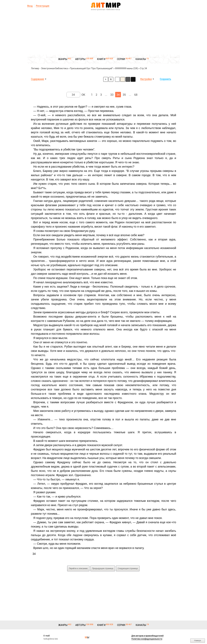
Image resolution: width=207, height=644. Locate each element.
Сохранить (165, 79)
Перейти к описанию (78, 568)
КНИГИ (101, 59)
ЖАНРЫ (63, 59)
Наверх (198, 640)
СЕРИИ (121, 59)
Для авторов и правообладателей (147, 636)
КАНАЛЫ (141, 59)
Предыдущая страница (103, 568)
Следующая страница (128, 568)
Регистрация (43, 6)
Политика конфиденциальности (147, 639)
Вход (30, 6)
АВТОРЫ (80, 59)
